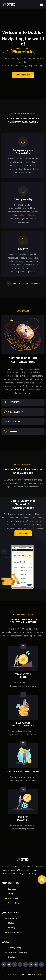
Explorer (12, 889)
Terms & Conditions (17, 952)
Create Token (15, 903)
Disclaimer (13, 957)
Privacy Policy (15, 948)
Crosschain (13, 898)
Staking (12, 928)
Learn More (35, 283)
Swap (11, 894)
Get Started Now (23, 75)
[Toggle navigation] (41, 4)
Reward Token (15, 932)
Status (11, 923)
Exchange (13, 918)
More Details (23, 533)
